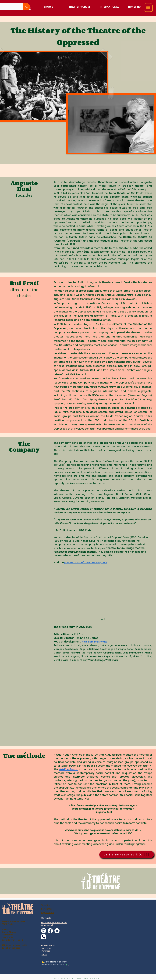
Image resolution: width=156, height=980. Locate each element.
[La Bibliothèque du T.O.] (127, 855)
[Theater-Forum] (79, 7)
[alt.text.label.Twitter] (57, 931)
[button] (148, 8)
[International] (109, 7)
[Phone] (43, 937)
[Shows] (48, 7)
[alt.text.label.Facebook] (50, 931)
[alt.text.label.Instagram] (44, 931)
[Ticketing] (134, 7)
